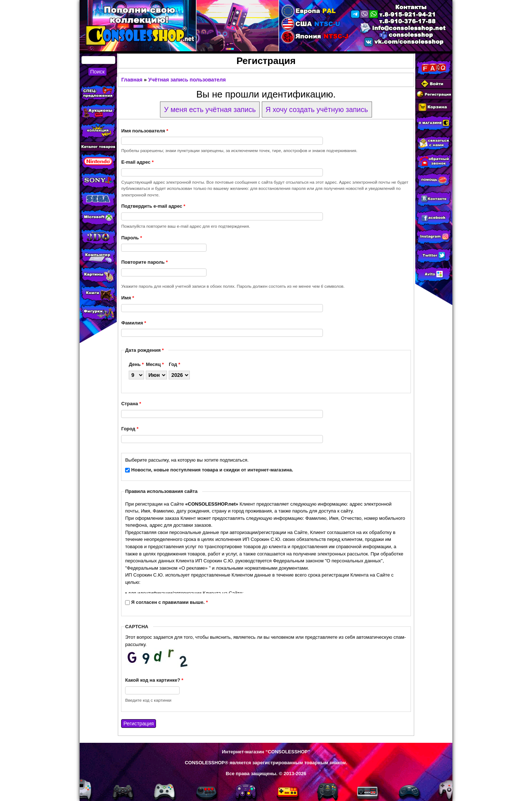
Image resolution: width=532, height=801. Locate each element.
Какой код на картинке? (154, 680)
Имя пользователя (145, 131)
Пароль (131, 238)
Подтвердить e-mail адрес (153, 206)
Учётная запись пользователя (187, 80)
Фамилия (133, 323)
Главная (132, 80)
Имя (127, 298)
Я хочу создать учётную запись (317, 109)
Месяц (155, 364)
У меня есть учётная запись (210, 109)
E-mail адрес (137, 162)
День (136, 364)
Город (130, 429)
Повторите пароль (144, 262)
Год (174, 364)
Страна (131, 404)
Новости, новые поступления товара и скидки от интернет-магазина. (212, 470)
